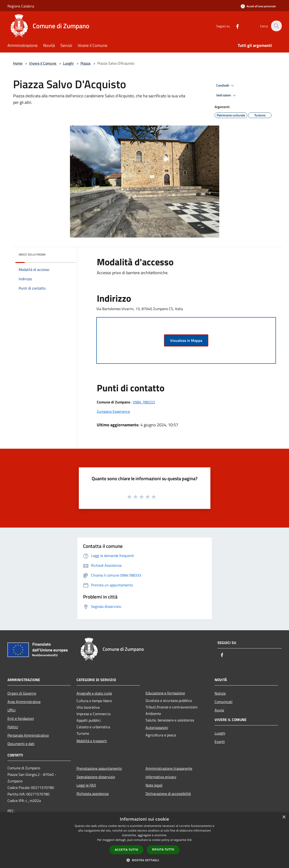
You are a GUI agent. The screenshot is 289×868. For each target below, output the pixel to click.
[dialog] (144, 840)
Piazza (85, 63)
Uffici (12, 710)
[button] (145, 860)
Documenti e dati (21, 744)
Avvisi (219, 710)
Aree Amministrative (24, 702)
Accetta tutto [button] (126, 850)
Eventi (220, 742)
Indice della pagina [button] (32, 254)
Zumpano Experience (113, 411)
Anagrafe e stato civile (94, 693)
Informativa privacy (161, 777)
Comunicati (224, 702)
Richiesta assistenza (93, 794)
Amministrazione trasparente (169, 768)
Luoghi (68, 63)
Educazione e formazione (165, 693)
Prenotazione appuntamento (99, 768)
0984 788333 (144, 402)
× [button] (284, 817)
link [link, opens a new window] (189, 840)
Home (18, 63)
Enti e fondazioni (21, 718)
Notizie (220, 693)
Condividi (226, 86)
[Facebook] (235, 26)
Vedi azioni (227, 95)
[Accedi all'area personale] (258, 6)
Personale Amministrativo (28, 735)
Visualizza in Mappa (186, 340)
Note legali (154, 785)
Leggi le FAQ (86, 785)
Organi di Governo (22, 693)
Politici (13, 727)
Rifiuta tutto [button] (163, 849)
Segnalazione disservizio (96, 777)
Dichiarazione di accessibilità (168, 794)
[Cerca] (276, 26)
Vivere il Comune (43, 63)
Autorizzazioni (157, 728)
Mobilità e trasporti (92, 741)
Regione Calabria (21, 6)
